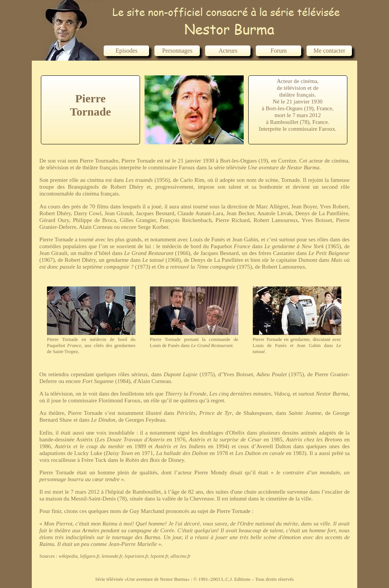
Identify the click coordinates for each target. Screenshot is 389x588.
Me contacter (329, 51)
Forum (279, 51)
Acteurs (228, 51)
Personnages (177, 51)
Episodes (127, 51)
